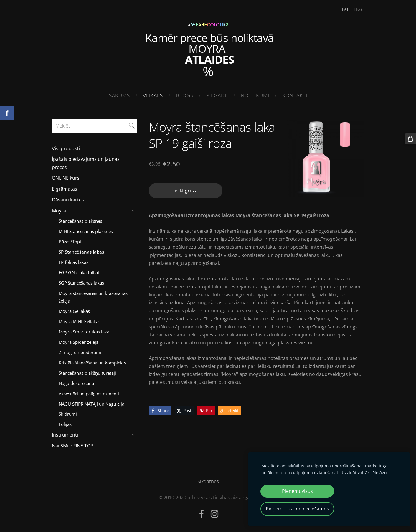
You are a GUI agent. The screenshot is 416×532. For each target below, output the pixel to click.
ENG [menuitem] (358, 9)
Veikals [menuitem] (153, 95)
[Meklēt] (94, 126)
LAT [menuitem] (345, 9)
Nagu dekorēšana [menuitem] (76, 383)
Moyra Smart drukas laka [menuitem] (84, 332)
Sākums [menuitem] (119, 95)
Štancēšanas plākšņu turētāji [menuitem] (87, 373)
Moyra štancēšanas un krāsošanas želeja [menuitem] (93, 297)
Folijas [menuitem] (65, 424)
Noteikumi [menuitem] (255, 95)
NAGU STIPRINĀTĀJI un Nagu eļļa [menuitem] (91, 404)
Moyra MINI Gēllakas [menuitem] (80, 321)
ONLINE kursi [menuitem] (66, 178)
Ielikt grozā (186, 191)
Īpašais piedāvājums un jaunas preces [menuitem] (86, 163)
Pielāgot (380, 473)
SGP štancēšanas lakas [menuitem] (81, 283)
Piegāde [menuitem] (217, 95)
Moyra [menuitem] (59, 211)
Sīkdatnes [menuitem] (208, 481)
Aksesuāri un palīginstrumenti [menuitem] (89, 394)
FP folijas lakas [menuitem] (74, 262)
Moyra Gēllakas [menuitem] (74, 311)
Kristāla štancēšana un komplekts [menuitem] (92, 363)
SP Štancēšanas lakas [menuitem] (81, 252)
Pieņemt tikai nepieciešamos (297, 509)
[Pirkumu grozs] (410, 139)
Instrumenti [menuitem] (65, 435)
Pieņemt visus (297, 491)
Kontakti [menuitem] (295, 95)
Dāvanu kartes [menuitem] (68, 200)
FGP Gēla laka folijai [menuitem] (79, 272)
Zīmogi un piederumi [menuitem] (80, 352)
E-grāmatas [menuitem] (65, 189)
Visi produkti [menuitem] (66, 148)
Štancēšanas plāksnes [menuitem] (80, 221)
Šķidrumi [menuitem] (68, 414)
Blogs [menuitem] (185, 95)
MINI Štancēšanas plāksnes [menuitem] (86, 231)
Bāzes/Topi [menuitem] (70, 242)
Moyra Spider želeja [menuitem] (79, 342)
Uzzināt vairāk (356, 473)
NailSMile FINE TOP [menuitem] (73, 446)
